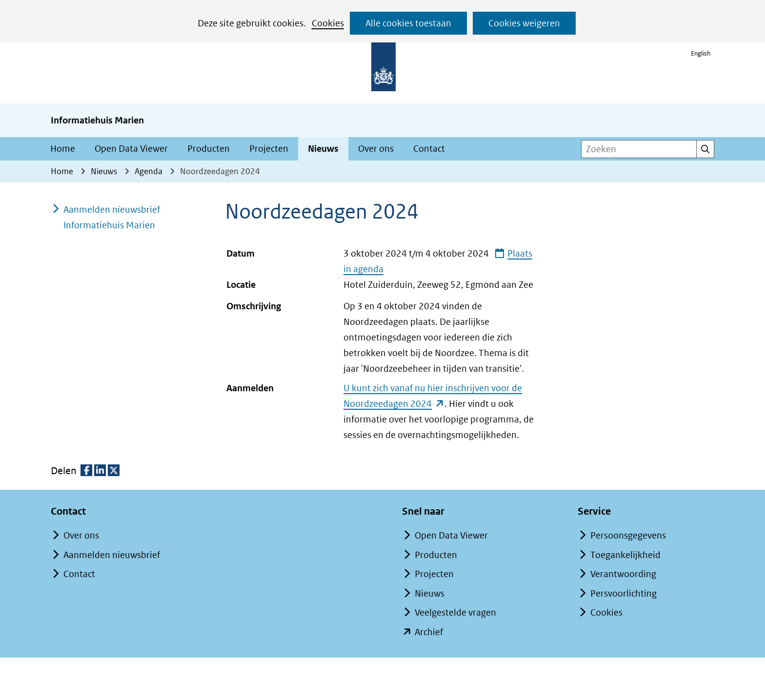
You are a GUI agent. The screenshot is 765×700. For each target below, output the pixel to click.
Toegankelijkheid (625, 555)
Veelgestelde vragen (455, 612)
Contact (429, 149)
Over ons (376, 149)
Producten (209, 149)
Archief (429, 632)
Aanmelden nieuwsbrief (112, 555)
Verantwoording (623, 574)
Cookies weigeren (524, 23)
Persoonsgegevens (628, 535)
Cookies (328, 23)
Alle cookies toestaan (408, 23)
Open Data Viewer (131, 149)
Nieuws (323, 149)
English (701, 53)
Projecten (269, 149)
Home (63, 149)
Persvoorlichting (624, 593)
